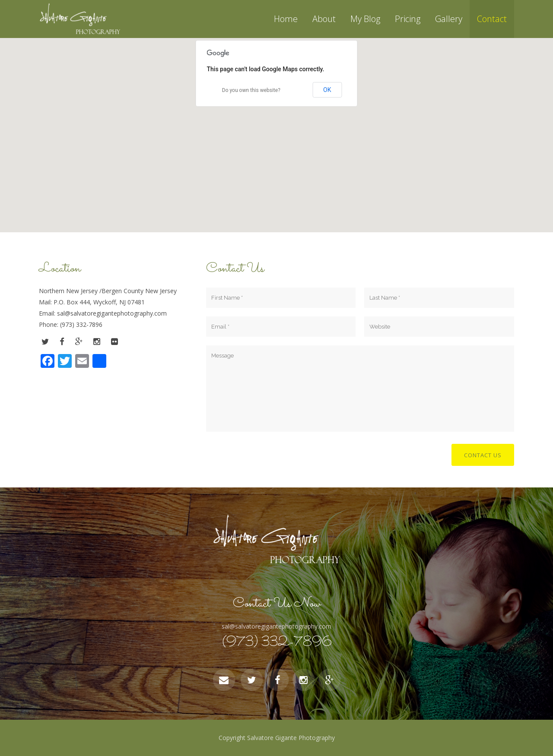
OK (327, 90)
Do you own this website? (251, 90)
